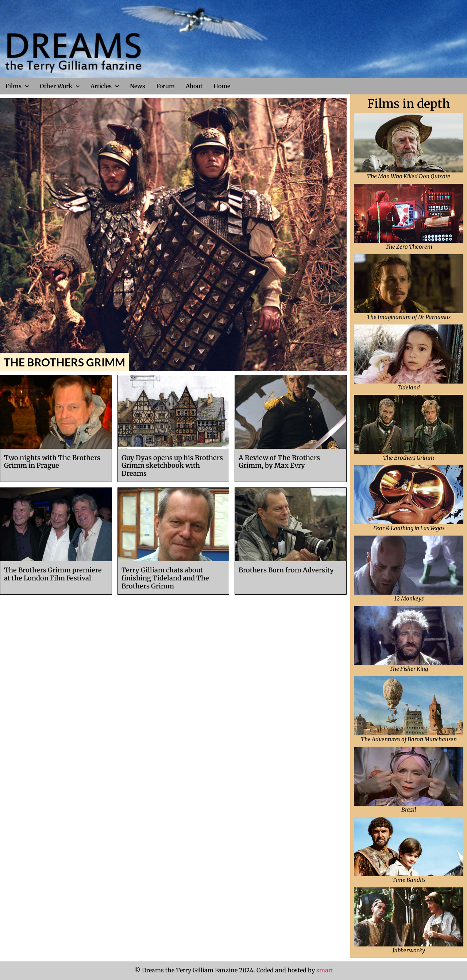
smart (325, 970)
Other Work (60, 86)
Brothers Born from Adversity (286, 570)
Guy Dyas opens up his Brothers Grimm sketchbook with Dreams (172, 466)
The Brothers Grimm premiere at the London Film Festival (53, 574)
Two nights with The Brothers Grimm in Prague (52, 462)
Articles (105, 86)
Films (17, 86)
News (138, 86)
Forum (165, 86)
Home (222, 86)
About (194, 86)
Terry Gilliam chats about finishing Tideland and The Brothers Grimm (165, 578)
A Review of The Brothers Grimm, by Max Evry (279, 462)
